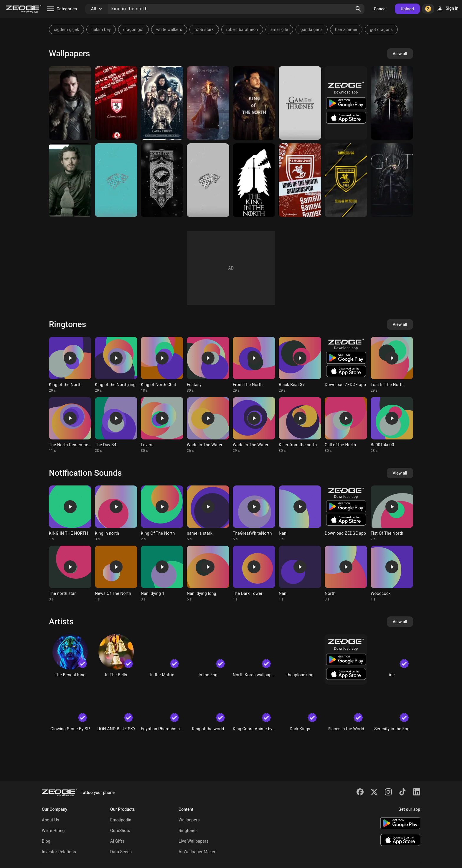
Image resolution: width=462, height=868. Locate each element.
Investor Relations (59, 852)
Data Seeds (121, 852)
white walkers (169, 29)
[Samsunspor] (116, 103)
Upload (407, 9)
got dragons (381, 29)
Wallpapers (189, 820)
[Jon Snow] (70, 103)
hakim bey (101, 29)
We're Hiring (53, 831)
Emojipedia (121, 820)
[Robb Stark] (70, 180)
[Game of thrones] (300, 103)
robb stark (204, 29)
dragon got (133, 29)
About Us (51, 820)
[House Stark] (162, 180)
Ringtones (188, 831)
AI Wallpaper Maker (197, 852)
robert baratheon (242, 29)
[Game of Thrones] (162, 103)
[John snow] (254, 103)
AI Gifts (117, 841)
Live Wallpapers (194, 841)
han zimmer (346, 29)
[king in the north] (254, 180)
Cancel (380, 9)
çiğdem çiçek (66, 29)
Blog (46, 841)
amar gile (279, 29)
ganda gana (312, 29)
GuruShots (120, 831)
